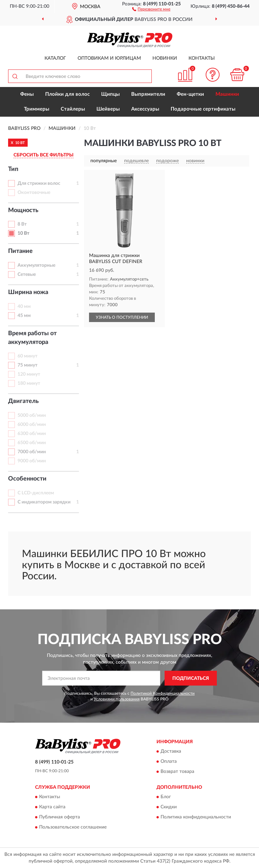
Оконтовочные (34, 193)
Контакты (202, 58)
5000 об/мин (32, 415)
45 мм (24, 316)
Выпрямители (148, 94)
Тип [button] (13, 169)
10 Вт (23, 233)
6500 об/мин (32, 443)
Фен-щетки (190, 94)
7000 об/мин (32, 452)
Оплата (169, 761)
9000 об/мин (32, 461)
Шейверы (108, 109)
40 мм (24, 307)
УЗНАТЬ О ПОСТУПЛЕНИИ (122, 317)
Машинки (227, 94)
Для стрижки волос (39, 183)
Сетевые (27, 274)
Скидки (169, 807)
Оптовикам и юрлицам (109, 58)
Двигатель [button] (23, 401)
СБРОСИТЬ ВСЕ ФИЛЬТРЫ (44, 155)
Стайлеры (73, 109)
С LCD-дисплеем (36, 493)
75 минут (27, 365)
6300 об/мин (32, 434)
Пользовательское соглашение (73, 828)
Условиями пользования (117, 699)
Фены (27, 94)
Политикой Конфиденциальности (163, 693)
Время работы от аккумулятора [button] (32, 338)
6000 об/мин (32, 425)
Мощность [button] (23, 210)
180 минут (29, 383)
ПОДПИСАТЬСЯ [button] (191, 678)
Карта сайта (52, 807)
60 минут (27, 356)
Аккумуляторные (36, 265)
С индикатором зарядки (44, 502)
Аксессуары (145, 109)
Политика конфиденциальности (196, 817)
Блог (166, 797)
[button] (151, 9)
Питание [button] (20, 251)
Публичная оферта (60, 817)
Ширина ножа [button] (28, 292)
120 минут (29, 374)
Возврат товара (177, 772)
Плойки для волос (67, 94)
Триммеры (37, 109)
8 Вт (22, 224)
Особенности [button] (27, 479)
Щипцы (110, 94)
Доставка (171, 751)
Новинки (165, 58)
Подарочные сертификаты (203, 109)
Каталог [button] (55, 58)
